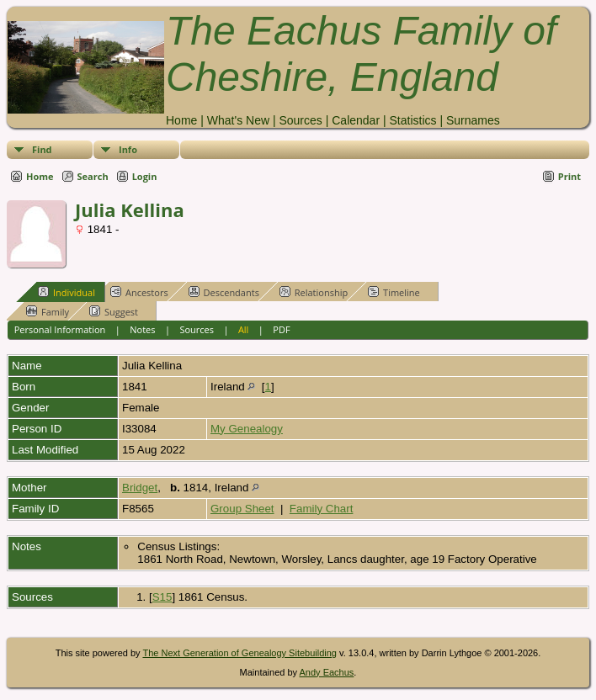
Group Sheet (242, 509)
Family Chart (322, 509)
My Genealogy (247, 429)
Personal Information (60, 329)
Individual (67, 292)
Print (569, 176)
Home (181, 120)
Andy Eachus (327, 672)
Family (48, 311)
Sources (300, 120)
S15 (162, 597)
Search (93, 176)
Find (42, 149)
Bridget (140, 488)
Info (128, 149)
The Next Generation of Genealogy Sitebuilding (239, 653)
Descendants (224, 292)
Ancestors (139, 292)
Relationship (314, 292)
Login (145, 176)
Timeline (394, 292)
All (244, 329)
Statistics (412, 120)
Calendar (356, 120)
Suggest (114, 311)
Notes (142, 329)
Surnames (473, 120)
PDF (281, 329)
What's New (238, 120)
